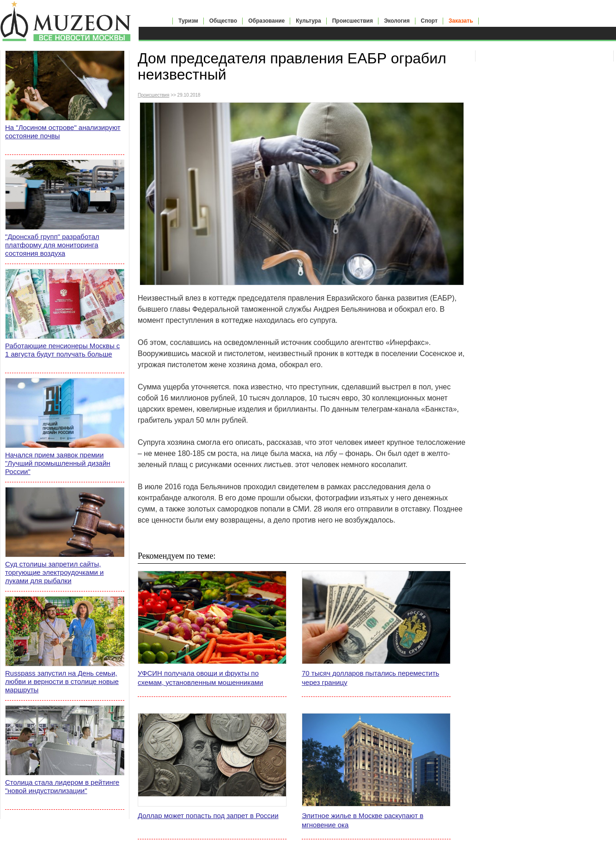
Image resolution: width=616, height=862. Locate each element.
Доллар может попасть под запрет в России (208, 816)
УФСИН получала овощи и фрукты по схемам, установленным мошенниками (200, 678)
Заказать (461, 21)
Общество (223, 21)
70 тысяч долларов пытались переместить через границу (370, 678)
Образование (266, 21)
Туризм (188, 21)
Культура (308, 21)
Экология (397, 21)
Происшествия (353, 21)
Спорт (429, 21)
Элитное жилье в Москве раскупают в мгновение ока (363, 820)
